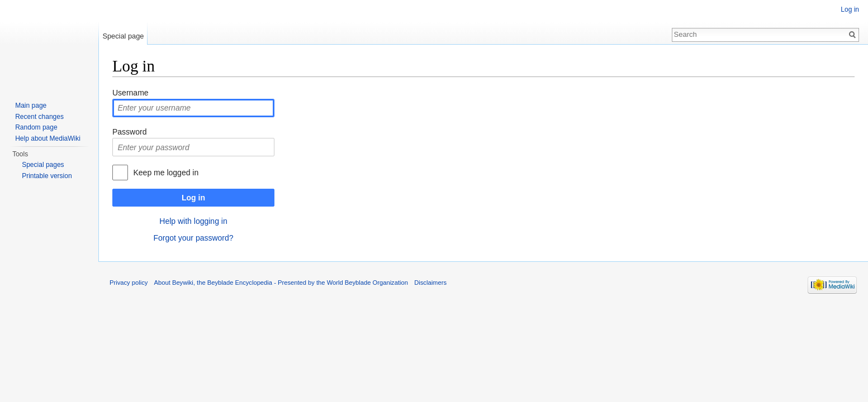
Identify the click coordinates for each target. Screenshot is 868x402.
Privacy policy (129, 283)
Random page (36, 127)
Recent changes (39, 117)
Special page (123, 36)
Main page (31, 106)
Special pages (43, 165)
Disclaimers (430, 283)
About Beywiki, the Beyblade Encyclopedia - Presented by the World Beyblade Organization (281, 283)
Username (131, 93)
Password (129, 132)
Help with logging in (193, 221)
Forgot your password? (193, 238)
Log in (193, 198)
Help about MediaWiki (48, 138)
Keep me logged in (166, 173)
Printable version (47, 176)
